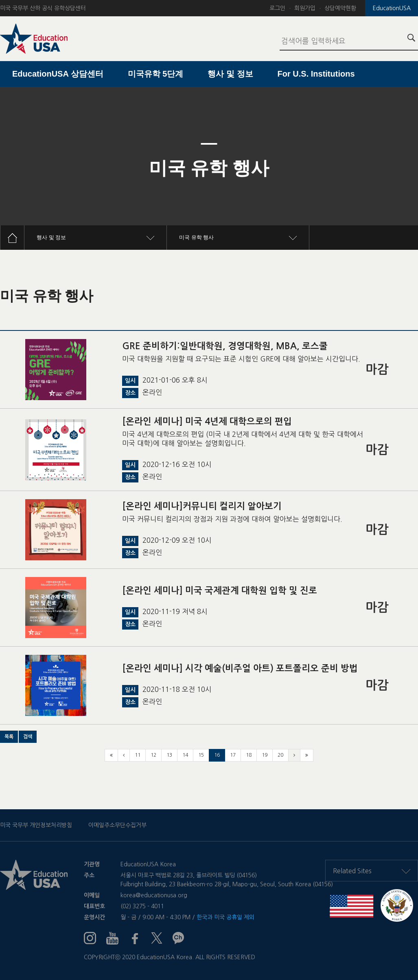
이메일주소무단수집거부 (117, 825)
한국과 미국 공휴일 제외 (225, 917)
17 (233, 755)
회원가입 (305, 8)
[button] (9, 737)
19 (265, 755)
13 (169, 755)
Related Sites (372, 871)
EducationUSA (392, 8)
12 (153, 755)
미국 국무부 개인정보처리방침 (36, 825)
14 (185, 755)
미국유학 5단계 (156, 74)
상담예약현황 (340, 8)
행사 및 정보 (230, 74)
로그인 (277, 8)
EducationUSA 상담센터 (58, 74)
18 (249, 755)
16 (217, 755)
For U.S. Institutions (316, 74)
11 (138, 755)
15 (201, 755)
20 (280, 755)
